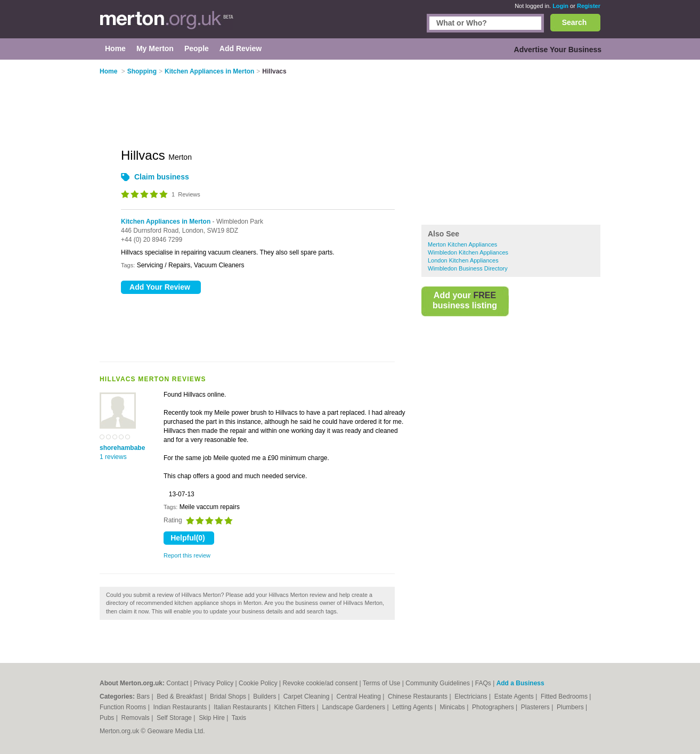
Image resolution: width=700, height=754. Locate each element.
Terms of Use (382, 683)
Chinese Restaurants (418, 696)
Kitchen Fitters (296, 707)
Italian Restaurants (241, 707)
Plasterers (536, 707)
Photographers (494, 707)
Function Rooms (124, 707)
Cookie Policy (258, 683)
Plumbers (571, 707)
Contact (177, 683)
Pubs (108, 718)
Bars (144, 696)
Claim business (162, 177)
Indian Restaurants (181, 707)
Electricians (472, 696)
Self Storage (175, 718)
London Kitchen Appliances (463, 260)
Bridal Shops (229, 696)
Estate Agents (515, 696)
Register (589, 6)
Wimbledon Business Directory (468, 268)
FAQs (483, 683)
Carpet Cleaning (307, 696)
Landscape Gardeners (354, 707)
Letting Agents (413, 707)
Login (560, 6)
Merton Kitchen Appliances (462, 244)
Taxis (239, 718)
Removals (136, 718)
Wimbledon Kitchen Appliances (468, 252)
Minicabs (453, 707)
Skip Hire (213, 718)
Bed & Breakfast (181, 696)
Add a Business (520, 683)
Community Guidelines (438, 683)
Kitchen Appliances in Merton (166, 222)
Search (575, 22)
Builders (266, 696)
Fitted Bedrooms (565, 696)
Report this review (187, 555)
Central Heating (360, 696)
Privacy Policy (213, 683)
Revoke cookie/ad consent (320, 683)
